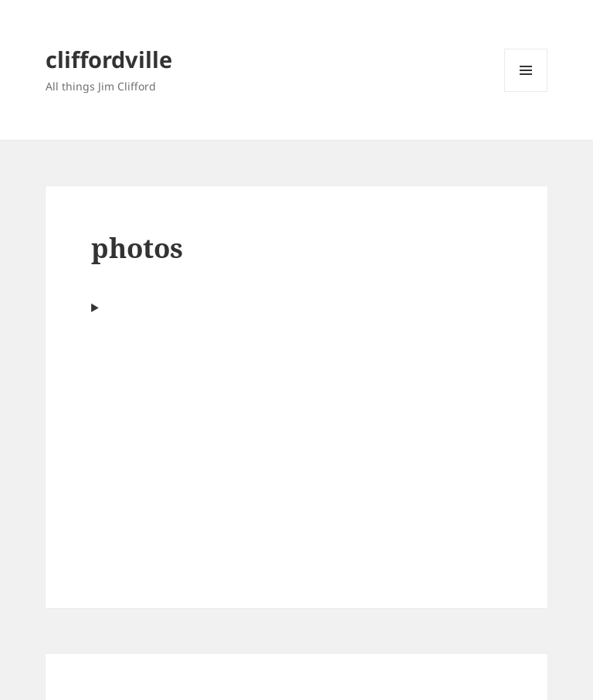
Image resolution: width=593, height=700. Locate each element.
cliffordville (109, 59)
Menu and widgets (526, 92)
